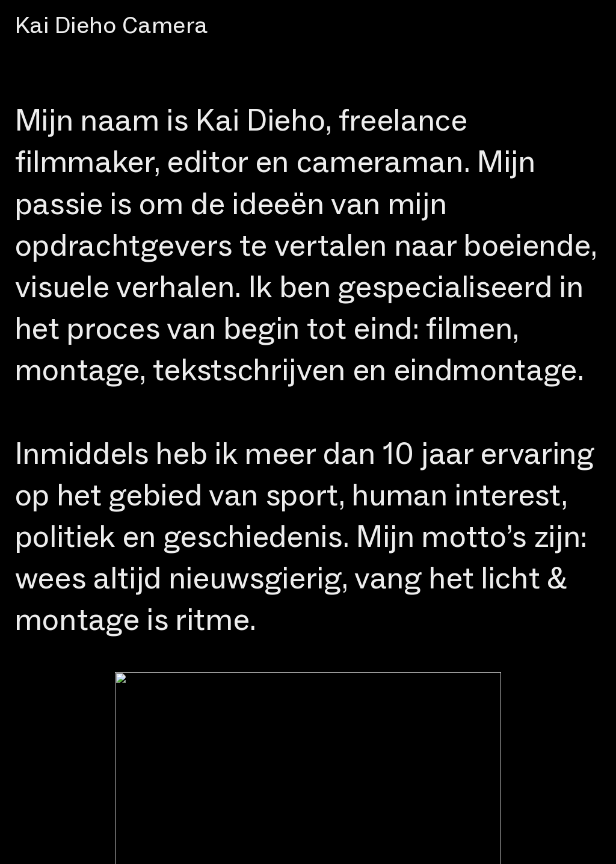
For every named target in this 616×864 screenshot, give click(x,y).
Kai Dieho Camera (112, 25)
